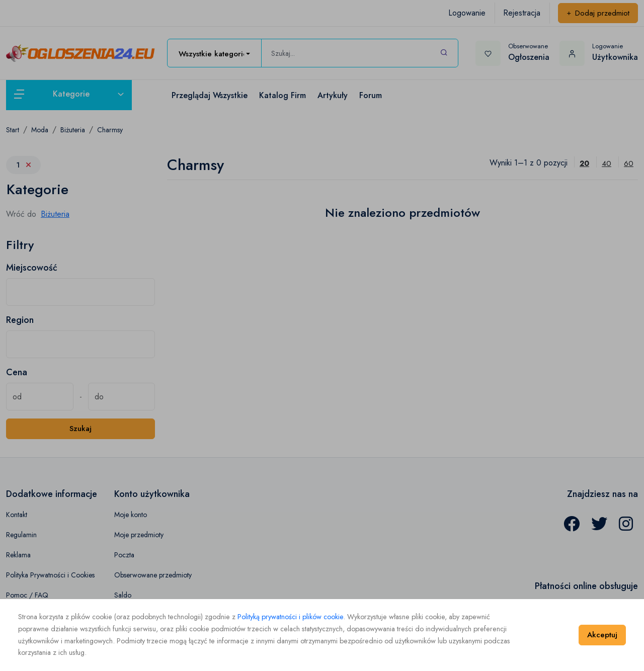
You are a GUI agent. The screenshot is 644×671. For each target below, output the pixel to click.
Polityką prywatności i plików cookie (290, 617)
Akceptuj (602, 635)
